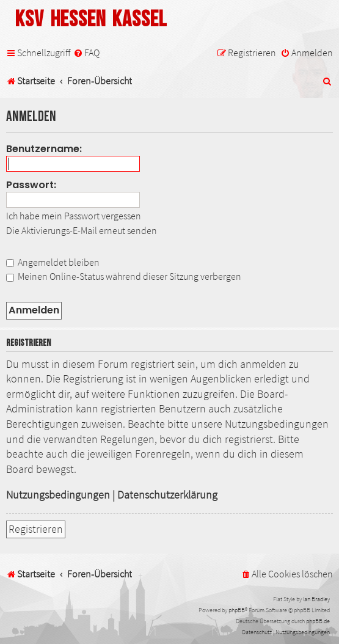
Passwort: (31, 185)
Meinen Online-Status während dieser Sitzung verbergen (124, 276)
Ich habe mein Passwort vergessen (74, 216)
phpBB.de (318, 621)
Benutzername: (44, 149)
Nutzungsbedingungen (58, 495)
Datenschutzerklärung (167, 495)
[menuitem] (86, 53)
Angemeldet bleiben (53, 262)
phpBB (237, 610)
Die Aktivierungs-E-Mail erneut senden (82, 230)
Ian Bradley (316, 599)
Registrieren (36, 529)
